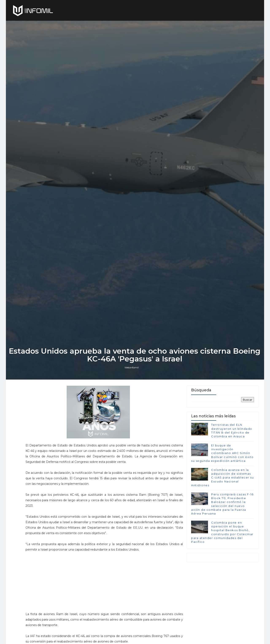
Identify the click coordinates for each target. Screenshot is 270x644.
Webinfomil (132, 394)
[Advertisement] (102, 609)
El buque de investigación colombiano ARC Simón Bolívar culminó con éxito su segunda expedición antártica (222, 480)
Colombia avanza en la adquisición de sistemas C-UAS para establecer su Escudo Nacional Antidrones (222, 505)
